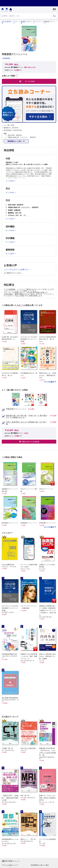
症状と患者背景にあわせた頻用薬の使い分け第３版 (26, 423)
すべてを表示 (49, 382)
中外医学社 (6, 58)
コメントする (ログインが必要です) (16, 270)
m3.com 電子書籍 (6, 22)
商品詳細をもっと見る (15, 141)
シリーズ (15, 22)
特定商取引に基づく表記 (40, 865)
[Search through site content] (26, 16)
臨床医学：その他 (25, 22)
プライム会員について (10, 865)
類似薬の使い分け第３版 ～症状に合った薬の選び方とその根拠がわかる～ (27, 417)
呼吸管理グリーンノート (16, 409)
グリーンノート (37, 22)
